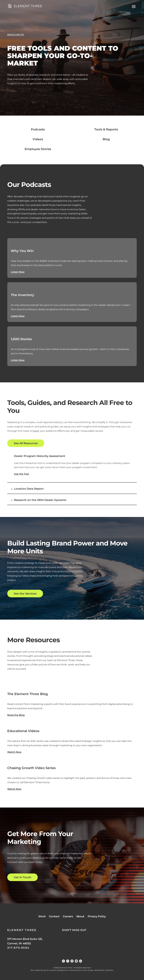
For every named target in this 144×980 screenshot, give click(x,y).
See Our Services (25, 594)
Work (42, 916)
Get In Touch (22, 877)
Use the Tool (21, 474)
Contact (54, 916)
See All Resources (26, 443)
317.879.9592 (18, 948)
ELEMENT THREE (22, 930)
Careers (68, 916)
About (80, 916)
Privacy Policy (97, 916)
